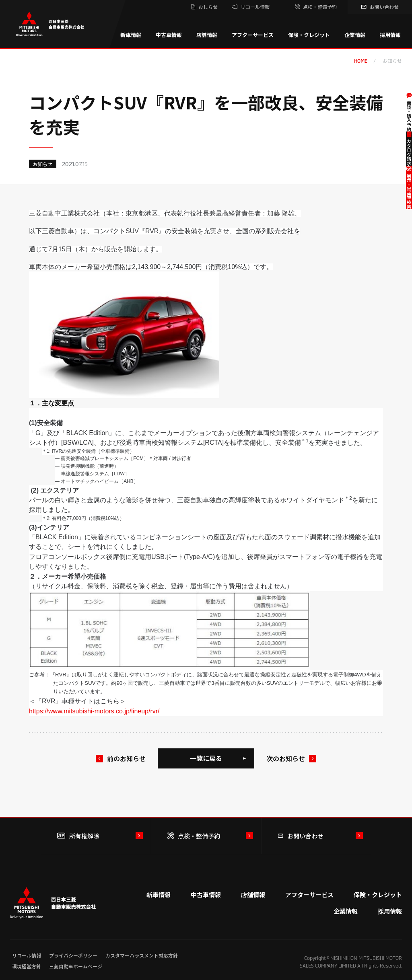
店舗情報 (207, 35)
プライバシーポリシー (73, 955)
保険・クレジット (309, 35)
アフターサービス (253, 35)
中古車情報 (169, 35)
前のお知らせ (126, 758)
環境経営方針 (27, 966)
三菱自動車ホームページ (76, 966)
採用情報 (390, 35)
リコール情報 (27, 955)
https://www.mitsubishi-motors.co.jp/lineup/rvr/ (94, 711)
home (361, 61)
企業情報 (355, 35)
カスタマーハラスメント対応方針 (142, 955)
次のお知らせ (286, 758)
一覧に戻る (206, 758)
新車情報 (131, 35)
